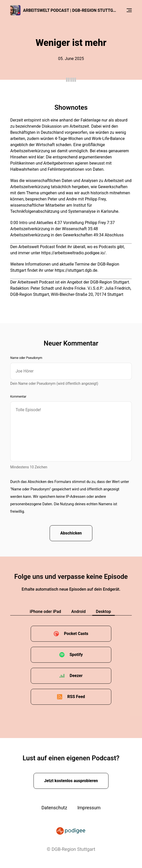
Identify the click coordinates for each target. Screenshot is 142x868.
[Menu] (129, 10)
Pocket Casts (76, 634)
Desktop (103, 612)
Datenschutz (54, 808)
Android (79, 612)
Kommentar (18, 397)
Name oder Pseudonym (26, 358)
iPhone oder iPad (45, 612)
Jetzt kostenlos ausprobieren (71, 781)
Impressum (89, 808)
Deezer (76, 676)
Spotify (76, 655)
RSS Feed (76, 697)
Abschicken (71, 533)
